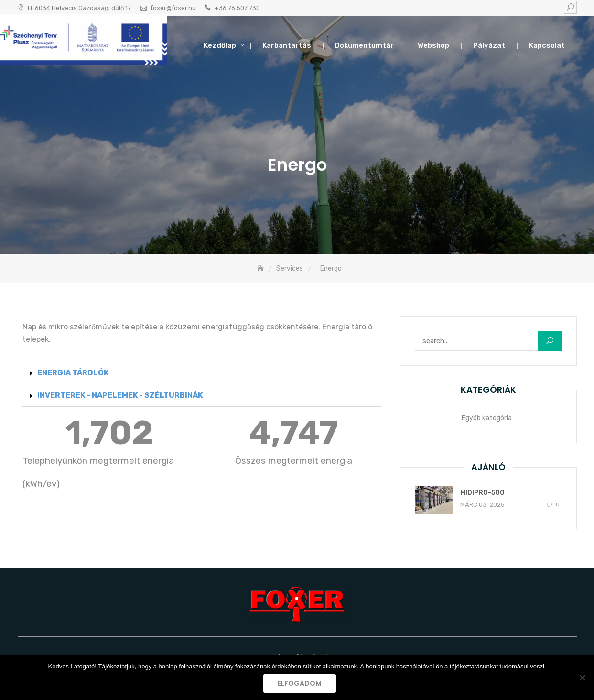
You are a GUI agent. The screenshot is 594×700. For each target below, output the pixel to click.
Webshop (433, 45)
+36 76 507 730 (237, 8)
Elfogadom (300, 683)
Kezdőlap (220, 45)
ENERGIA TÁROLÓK (73, 373)
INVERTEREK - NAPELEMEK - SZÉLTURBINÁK (120, 395)
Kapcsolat (547, 45)
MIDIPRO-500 (482, 493)
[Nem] (582, 678)
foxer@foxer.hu (173, 8)
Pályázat (489, 45)
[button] (202, 373)
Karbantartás (287, 45)
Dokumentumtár (364, 45)
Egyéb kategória (487, 418)
